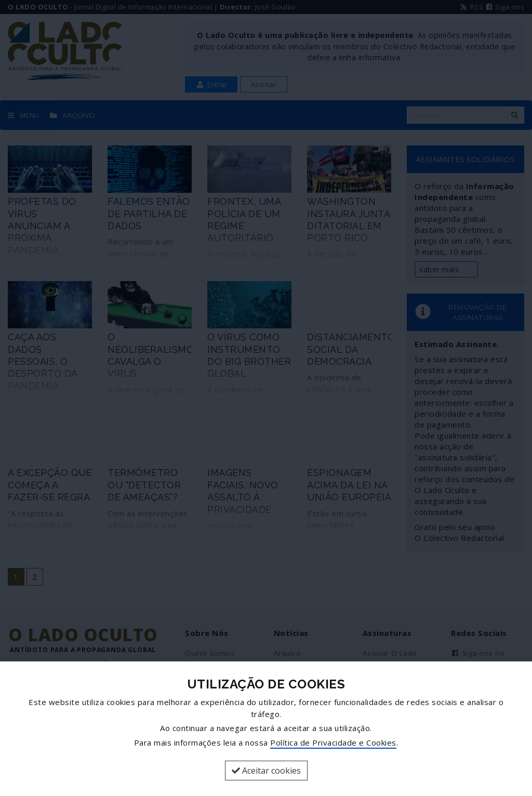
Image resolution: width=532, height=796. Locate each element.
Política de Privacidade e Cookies (333, 742)
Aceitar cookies (266, 771)
